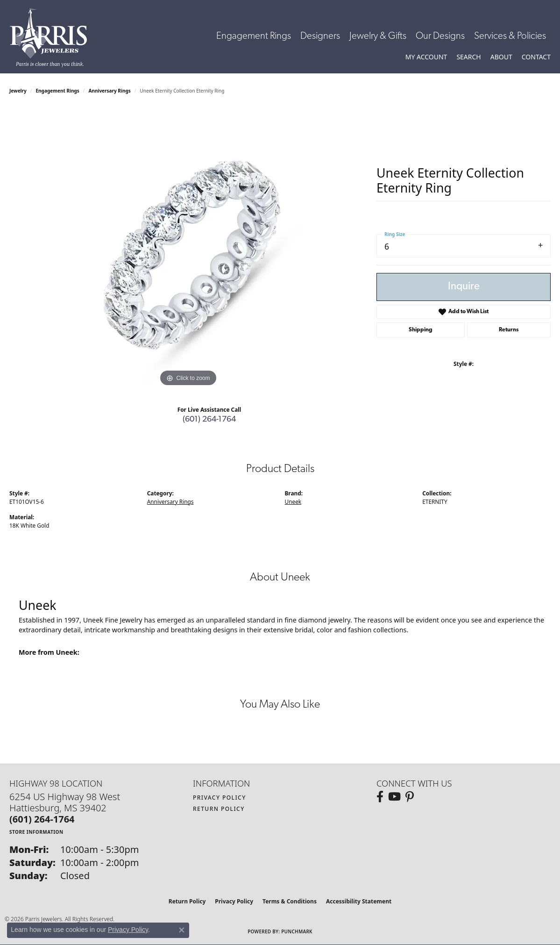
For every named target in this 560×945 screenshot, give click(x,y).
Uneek (293, 501)
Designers (320, 36)
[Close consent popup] (182, 930)
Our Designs (440, 36)
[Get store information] (36, 832)
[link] (536, 57)
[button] (426, 57)
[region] (188, 249)
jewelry (18, 91)
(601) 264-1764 (209, 419)
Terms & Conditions (290, 901)
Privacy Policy (220, 798)
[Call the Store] (42, 819)
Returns (509, 330)
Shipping (421, 330)
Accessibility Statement (359, 901)
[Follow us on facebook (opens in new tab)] (380, 797)
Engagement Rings (254, 36)
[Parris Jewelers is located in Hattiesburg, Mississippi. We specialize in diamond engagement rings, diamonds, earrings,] (53, 38)
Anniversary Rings (110, 91)
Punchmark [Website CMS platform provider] (297, 931)
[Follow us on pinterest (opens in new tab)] (410, 797)
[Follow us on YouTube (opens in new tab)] (394, 797)
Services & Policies (510, 36)
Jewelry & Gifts (378, 36)
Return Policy (219, 809)
